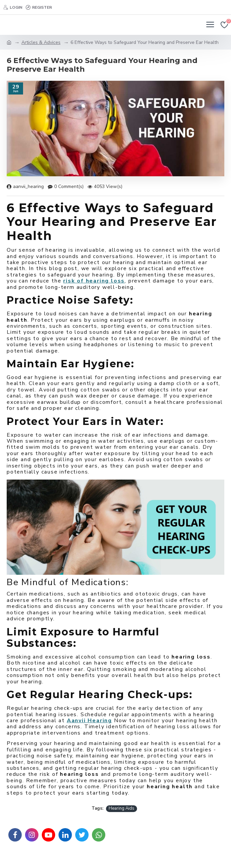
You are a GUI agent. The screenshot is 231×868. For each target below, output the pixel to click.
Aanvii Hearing (89, 721)
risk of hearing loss (94, 281)
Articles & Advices (41, 42)
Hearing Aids (122, 808)
